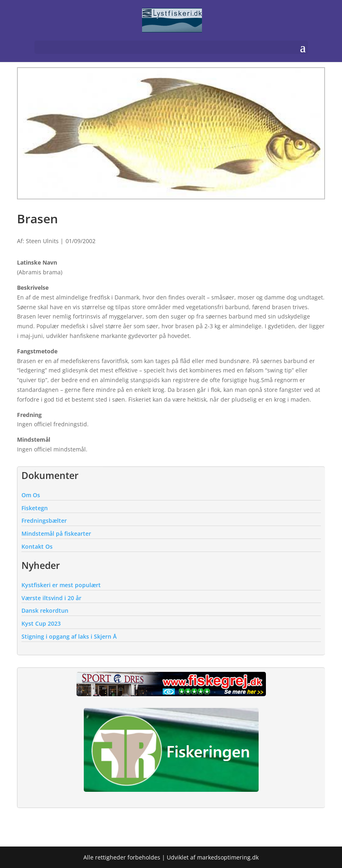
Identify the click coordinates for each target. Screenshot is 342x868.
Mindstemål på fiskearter (56, 533)
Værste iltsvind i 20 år (51, 598)
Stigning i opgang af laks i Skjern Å (69, 636)
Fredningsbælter (44, 521)
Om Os (31, 495)
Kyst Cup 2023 (41, 623)
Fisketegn (35, 508)
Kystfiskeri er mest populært (61, 585)
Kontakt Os (37, 546)
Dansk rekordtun (45, 610)
